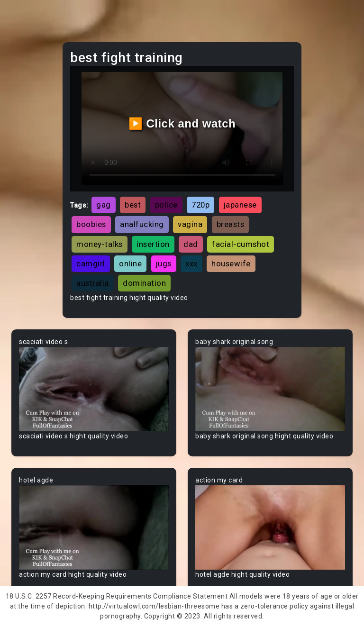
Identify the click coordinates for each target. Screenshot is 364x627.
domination (144, 283)
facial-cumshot (241, 244)
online (130, 264)
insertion (153, 244)
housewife (231, 264)
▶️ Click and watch (182, 123)
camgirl (91, 264)
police (166, 205)
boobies (91, 224)
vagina (190, 224)
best (133, 205)
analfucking (142, 224)
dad (191, 244)
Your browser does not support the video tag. (94, 389)
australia (93, 283)
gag (104, 205)
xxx (191, 264)
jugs (164, 264)
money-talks (100, 244)
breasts (231, 224)
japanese (240, 205)
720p (200, 205)
